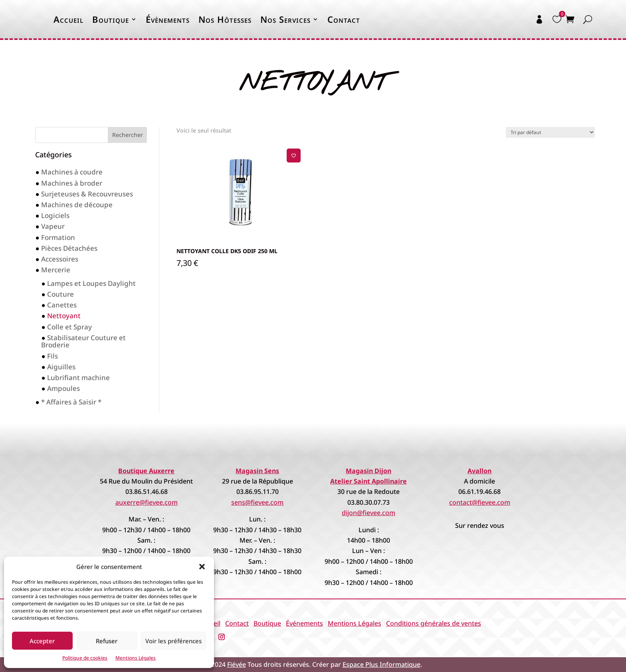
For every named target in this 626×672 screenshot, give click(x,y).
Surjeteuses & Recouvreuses (87, 194)
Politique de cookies (85, 658)
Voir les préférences (173, 641)
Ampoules (63, 388)
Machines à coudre (72, 172)
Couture (60, 294)
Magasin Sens (257, 471)
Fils (52, 356)
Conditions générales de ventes (434, 623)
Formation (58, 237)
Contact (344, 19)
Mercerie (56, 270)
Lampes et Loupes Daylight (91, 283)
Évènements (168, 19)
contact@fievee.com (480, 502)
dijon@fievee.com (368, 513)
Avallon (479, 471)
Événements (304, 623)
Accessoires (60, 259)
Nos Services (285, 19)
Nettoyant (64, 316)
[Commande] (550, 132)
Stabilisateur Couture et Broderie (83, 341)
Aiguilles (61, 367)
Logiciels (55, 215)
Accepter (42, 641)
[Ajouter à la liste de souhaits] (294, 156)
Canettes (62, 305)
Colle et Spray (69, 327)
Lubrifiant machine (78, 378)
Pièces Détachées (69, 248)
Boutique (111, 19)
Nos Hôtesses (225, 19)
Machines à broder (72, 183)
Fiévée (237, 664)
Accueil (68, 19)
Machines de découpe (77, 205)
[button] (202, 567)
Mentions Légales (136, 658)
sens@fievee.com (257, 502)
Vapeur (53, 226)
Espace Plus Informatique (381, 664)
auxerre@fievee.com (147, 502)
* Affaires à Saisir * (71, 402)
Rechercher (128, 135)
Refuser (107, 641)
